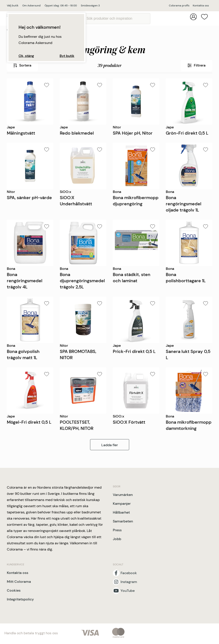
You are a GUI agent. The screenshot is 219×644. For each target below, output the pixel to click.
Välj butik (13, 6)
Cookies (14, 590)
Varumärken (123, 495)
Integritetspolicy (20, 599)
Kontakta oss (201, 6)
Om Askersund (31, 6)
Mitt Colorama (19, 582)
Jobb (117, 539)
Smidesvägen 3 (90, 6)
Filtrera (196, 65)
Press (117, 530)
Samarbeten (123, 521)
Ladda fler (110, 445)
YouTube (128, 591)
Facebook (129, 573)
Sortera (22, 65)
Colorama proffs (179, 6)
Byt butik (67, 56)
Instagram (129, 582)
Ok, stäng (26, 56)
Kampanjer (122, 504)
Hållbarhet (121, 512)
